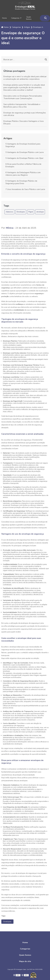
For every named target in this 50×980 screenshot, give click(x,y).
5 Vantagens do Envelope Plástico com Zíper (24, 158)
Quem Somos (29, 18)
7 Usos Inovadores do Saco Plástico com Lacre (25, 189)
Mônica (10, 228)
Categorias (15, 18)
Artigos (8, 138)
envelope (40, 212)
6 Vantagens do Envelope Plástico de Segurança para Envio (21, 182)
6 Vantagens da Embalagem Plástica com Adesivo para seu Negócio (23, 174)
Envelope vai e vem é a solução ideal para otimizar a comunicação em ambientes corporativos (25, 78)
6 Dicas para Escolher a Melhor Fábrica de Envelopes (23, 165)
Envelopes (21, 212)
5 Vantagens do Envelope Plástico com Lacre (25, 152)
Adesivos (9, 212)
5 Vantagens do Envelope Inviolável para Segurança (23, 145)
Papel (31, 212)
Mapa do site (25, 961)
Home (4, 18)
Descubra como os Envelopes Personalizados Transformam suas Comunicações (23, 97)
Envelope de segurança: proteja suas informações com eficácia (25, 114)
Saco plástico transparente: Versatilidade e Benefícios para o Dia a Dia (22, 106)
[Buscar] (45, 18)
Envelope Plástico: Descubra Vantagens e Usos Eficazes (24, 122)
